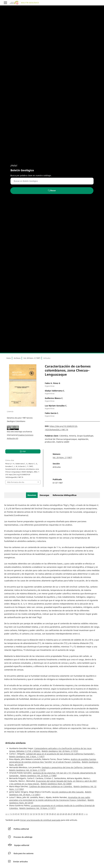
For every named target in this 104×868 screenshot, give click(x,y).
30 (80, 814)
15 (39, 814)
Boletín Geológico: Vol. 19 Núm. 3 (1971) (38, 808)
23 (61, 814)
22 (58, 814)
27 (71, 814)
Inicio (9, 358)
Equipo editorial (22, 845)
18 (47, 814)
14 (36, 814)
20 (53, 814)
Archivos (17, 358)
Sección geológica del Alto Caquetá (68, 792)
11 (28, 814)
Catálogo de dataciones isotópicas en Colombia (51, 786)
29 (77, 814)
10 (25, 814)
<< (6, 814)
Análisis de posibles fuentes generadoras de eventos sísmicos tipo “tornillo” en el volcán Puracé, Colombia (53, 761)
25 (66, 814)
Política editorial (21, 829)
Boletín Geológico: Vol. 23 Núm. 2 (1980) (38, 776)
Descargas (44, 495)
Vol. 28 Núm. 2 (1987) (32, 358)
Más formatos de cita (16, 482)
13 (34, 814)
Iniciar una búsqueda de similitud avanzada (40, 820)
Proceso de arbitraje (23, 837)
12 (31, 814)
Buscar (52, 190)
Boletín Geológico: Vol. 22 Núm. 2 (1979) (27, 770)
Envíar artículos (21, 862)
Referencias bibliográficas (65, 495)
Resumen (32, 495)
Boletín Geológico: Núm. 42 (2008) (56, 784)
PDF (24, 451)
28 (74, 814)
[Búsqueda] (52, 181)
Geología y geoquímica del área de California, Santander (68, 767)
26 (69, 814)
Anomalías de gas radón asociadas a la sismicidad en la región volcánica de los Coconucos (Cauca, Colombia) (50, 799)
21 (55, 814)
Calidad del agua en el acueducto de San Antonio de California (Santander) (60, 754)
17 (44, 814)
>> (87, 814)
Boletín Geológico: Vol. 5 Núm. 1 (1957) (27, 757)
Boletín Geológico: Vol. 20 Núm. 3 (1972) (60, 751)
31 (82, 814)
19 (50, 814)
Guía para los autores (23, 853)
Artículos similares (16, 743)
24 (63, 814)
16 (42, 814)
